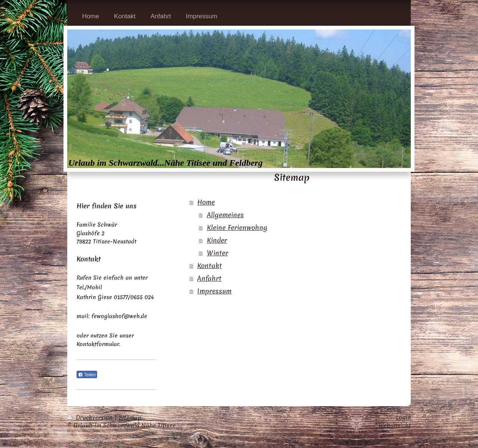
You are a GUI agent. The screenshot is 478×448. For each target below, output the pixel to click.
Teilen (87, 375)
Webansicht (395, 425)
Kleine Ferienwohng (237, 228)
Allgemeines (225, 215)
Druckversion (91, 417)
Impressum (214, 291)
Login (403, 417)
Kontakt (209, 266)
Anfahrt (209, 278)
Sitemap (130, 417)
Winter (218, 253)
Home (206, 202)
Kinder (217, 240)
